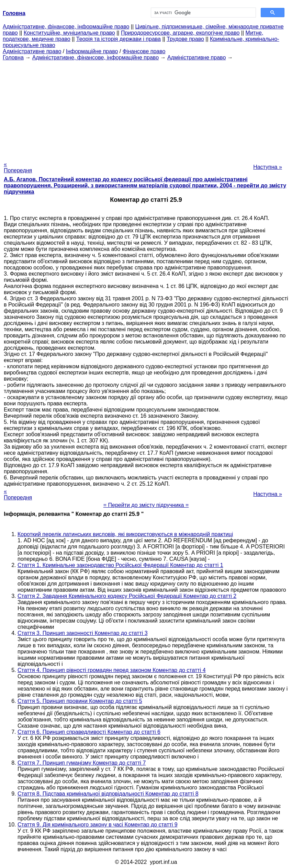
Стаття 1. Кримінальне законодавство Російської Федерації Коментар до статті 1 (120, 565)
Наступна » (268, 167)
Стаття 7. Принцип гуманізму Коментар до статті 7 (82, 763)
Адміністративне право (32, 51)
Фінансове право (144, 51)
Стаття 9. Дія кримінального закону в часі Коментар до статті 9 (98, 825)
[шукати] (203, 13)
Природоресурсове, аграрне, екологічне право (180, 33)
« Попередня (18, 167)
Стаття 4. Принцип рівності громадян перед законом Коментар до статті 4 (112, 670)
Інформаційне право (92, 51)
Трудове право (185, 39)
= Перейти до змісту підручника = (146, 505)
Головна (13, 57)
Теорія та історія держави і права (119, 39)
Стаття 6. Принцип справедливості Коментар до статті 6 (89, 732)
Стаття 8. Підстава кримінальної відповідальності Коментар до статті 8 (108, 794)
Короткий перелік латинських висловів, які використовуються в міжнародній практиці (125, 534)
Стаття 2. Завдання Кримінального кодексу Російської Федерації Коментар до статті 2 (127, 596)
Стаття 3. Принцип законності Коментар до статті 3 (83, 633)
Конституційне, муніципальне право (69, 33)
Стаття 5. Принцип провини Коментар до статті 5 (80, 701)
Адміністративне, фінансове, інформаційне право (66, 27)
